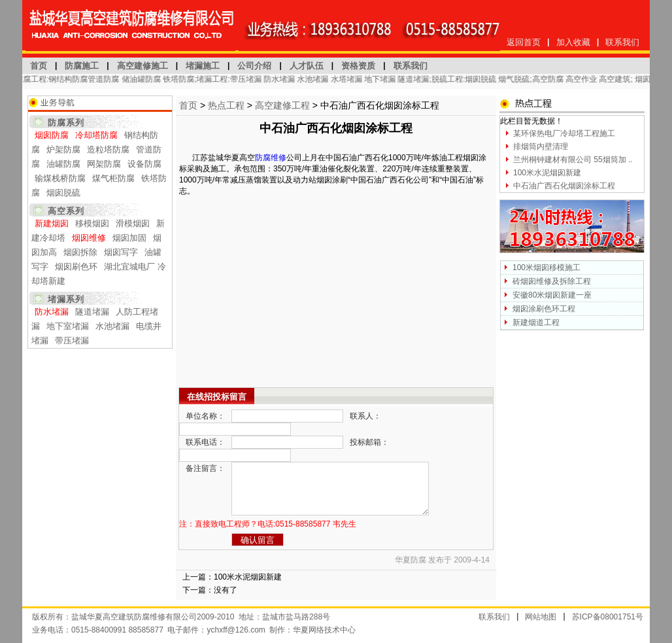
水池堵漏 (112, 326)
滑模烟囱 (133, 223)
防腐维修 (271, 158)
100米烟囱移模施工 (546, 268)
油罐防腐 (63, 164)
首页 (39, 66)
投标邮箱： (369, 442)
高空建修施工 (143, 66)
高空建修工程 (282, 105)
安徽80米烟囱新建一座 (552, 295)
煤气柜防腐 (113, 178)
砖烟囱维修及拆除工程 (552, 281)
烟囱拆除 (80, 252)
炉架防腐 (63, 149)
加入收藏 (573, 42)
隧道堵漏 (92, 312)
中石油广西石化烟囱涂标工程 (564, 186)
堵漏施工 (203, 66)
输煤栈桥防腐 (60, 178)
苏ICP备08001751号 (608, 617)
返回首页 (524, 42)
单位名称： (205, 416)
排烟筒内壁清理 (541, 147)
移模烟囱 (92, 223)
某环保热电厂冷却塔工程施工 (564, 133)
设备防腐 (144, 164)
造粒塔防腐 (108, 149)
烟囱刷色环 (76, 267)
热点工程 (226, 105)
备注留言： (205, 468)
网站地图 (541, 617)
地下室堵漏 (68, 326)
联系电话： (205, 442)
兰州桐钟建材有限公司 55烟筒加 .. (573, 160)
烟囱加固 (129, 238)
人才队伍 (307, 66)
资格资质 (358, 66)
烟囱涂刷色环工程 (544, 309)
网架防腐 (104, 164)
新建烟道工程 (536, 322)
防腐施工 (82, 66)
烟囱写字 (121, 252)
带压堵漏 (72, 340)
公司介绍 (254, 66)
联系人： (365, 416)
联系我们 (622, 42)
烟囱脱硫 (63, 193)
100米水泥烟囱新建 (248, 577)
